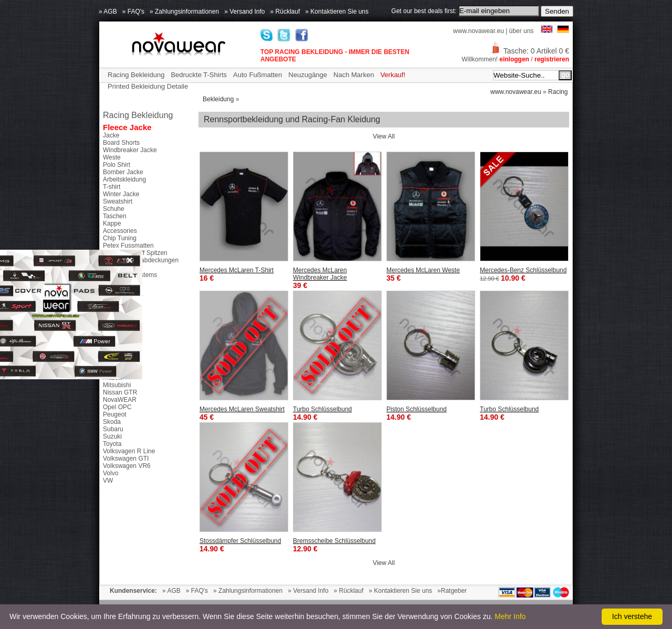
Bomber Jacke (123, 172)
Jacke (111, 135)
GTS (109, 363)
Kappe (112, 223)
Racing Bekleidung (136, 75)
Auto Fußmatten (258, 75)
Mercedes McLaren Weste (423, 270)
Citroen (113, 319)
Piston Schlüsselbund (417, 409)
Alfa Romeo (119, 304)
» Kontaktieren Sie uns (337, 12)
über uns (522, 31)
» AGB (108, 12)
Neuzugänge (308, 75)
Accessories (120, 231)
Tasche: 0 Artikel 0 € (530, 51)
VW (108, 481)
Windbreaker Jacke (130, 150)
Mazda (112, 378)
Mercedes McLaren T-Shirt (237, 270)
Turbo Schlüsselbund (322, 409)
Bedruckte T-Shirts (199, 75)
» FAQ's (133, 12)
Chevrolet (116, 312)
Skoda (112, 422)
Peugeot (115, 414)
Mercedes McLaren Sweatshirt (242, 409)
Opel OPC (117, 407)
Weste (112, 157)
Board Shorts (121, 143)
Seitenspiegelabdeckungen (141, 260)
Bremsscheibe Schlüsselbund (334, 541)
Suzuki (112, 436)
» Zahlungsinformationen (184, 12)
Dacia (111, 326)
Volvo (111, 473)
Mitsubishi (117, 385)
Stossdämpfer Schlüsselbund (240, 541)
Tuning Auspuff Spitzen (135, 253)
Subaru (113, 429)
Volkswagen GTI (126, 459)
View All (384, 136)
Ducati (112, 334)
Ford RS (115, 348)
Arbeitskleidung (124, 179)
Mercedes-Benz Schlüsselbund (523, 270)
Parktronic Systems (130, 275)
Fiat (108, 341)
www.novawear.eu (479, 31)
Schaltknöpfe (121, 268)
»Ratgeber (452, 591)
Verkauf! (393, 75)
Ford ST (114, 356)
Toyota (112, 444)
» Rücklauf (285, 12)
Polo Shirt (117, 165)
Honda (112, 370)
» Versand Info (244, 12)
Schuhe (114, 209)
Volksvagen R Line (129, 451)
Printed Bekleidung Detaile (148, 86)
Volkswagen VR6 (127, 466)
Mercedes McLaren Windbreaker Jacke (320, 274)
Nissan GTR (120, 392)
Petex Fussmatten (128, 246)
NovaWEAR (120, 400)
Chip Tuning (120, 238)
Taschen (115, 216)
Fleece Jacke (127, 127)
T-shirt (112, 187)
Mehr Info (510, 616)
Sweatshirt (118, 201)
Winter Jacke (121, 194)
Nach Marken (354, 75)
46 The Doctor (123, 297)
